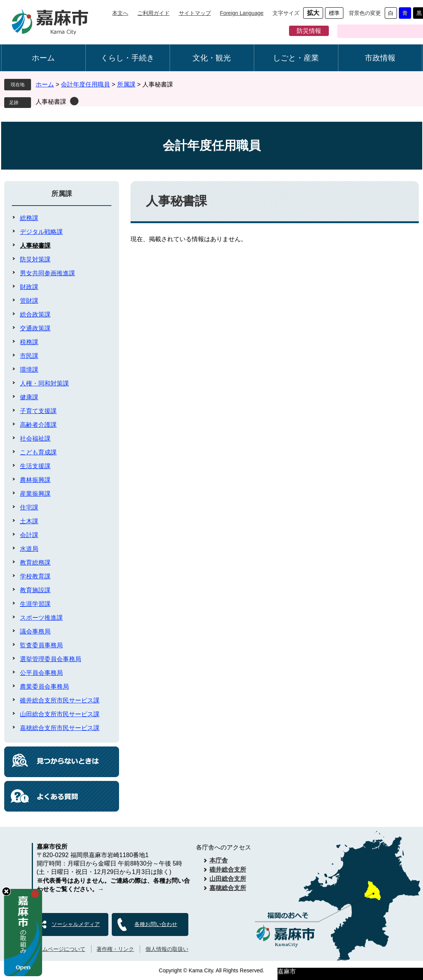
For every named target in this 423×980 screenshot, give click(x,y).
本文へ (120, 13)
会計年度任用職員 (85, 84)
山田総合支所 (228, 879)
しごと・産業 (296, 58)
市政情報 (380, 58)
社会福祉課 (35, 439)
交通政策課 (35, 328)
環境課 (29, 370)
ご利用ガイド (154, 13)
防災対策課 (35, 259)
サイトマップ (195, 13)
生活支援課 (35, 466)
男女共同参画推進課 (47, 273)
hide (6, 891)
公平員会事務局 (41, 673)
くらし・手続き (127, 58)
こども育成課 (38, 452)
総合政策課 (35, 314)
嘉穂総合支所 (228, 888)
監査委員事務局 (41, 645)
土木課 (29, 521)
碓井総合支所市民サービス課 (60, 700)
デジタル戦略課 (41, 232)
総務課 (29, 218)
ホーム (43, 58)
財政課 (29, 287)
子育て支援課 (38, 411)
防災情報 (309, 31)
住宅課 (29, 507)
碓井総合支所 (228, 870)
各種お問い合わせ (156, 924)
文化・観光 (212, 58)
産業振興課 (35, 494)
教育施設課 (35, 590)
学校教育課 (35, 576)
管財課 (29, 301)
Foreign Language (242, 13)
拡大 (313, 13)
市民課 (29, 356)
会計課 (29, 535)
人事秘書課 (51, 102)
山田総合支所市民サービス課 (60, 714)
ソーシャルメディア (76, 924)
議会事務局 (35, 631)
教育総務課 (35, 563)
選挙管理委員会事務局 (51, 659)
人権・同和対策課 (44, 383)
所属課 (126, 84)
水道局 (29, 549)
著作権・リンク (115, 949)
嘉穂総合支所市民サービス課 (60, 728)
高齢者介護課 (38, 425)
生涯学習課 (35, 604)
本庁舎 (219, 860)
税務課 (29, 342)
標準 (334, 13)
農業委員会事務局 (44, 687)
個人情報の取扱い (167, 949)
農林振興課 (35, 480)
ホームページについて (59, 949)
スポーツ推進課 (41, 618)
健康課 (29, 397)
